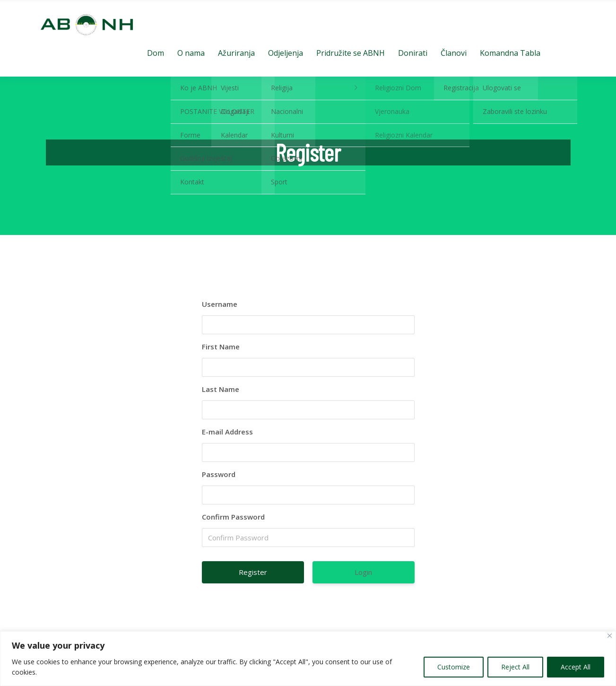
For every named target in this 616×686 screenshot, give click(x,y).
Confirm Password (233, 517)
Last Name (221, 389)
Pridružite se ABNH (351, 53)
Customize (454, 667)
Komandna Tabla (510, 53)
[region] (308, 659)
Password (219, 474)
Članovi (454, 53)
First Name (221, 347)
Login (363, 572)
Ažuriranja (236, 53)
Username (220, 304)
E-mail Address (227, 432)
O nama (191, 53)
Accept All (576, 667)
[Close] (610, 636)
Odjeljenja (286, 53)
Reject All (515, 667)
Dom (156, 53)
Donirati (413, 53)
